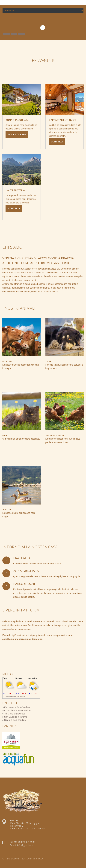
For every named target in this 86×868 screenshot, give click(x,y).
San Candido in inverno (16, 717)
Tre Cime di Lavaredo (15, 714)
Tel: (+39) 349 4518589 (22, 842)
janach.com (12, 858)
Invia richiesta (17, 134)
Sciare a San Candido (15, 720)
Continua (57, 142)
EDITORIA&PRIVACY (33, 858)
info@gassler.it (25, 845)
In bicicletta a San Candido (17, 710)
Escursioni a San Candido (17, 707)
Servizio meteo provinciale (15, 697)
